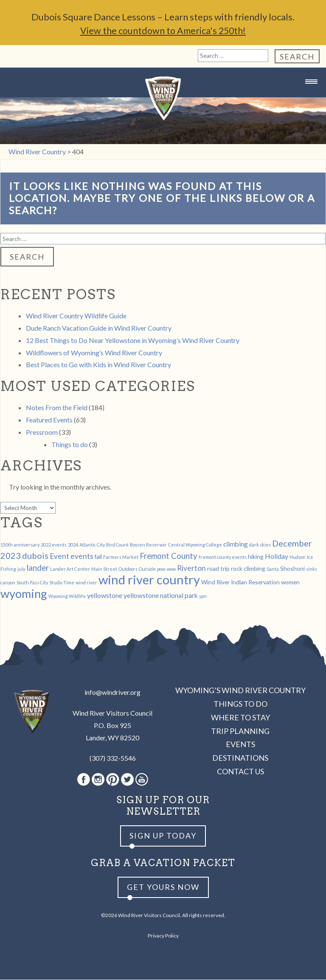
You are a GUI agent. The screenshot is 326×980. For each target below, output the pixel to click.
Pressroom (42, 432)
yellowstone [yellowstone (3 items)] (105, 596)
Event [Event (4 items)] (59, 557)
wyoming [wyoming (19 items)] (24, 594)
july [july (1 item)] (21, 569)
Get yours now (163, 887)
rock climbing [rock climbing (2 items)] (248, 569)
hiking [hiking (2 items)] (256, 557)
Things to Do (240, 704)
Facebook (84, 780)
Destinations (240, 758)
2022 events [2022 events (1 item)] (54, 545)
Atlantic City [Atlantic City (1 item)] (92, 545)
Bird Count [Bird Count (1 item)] (117, 545)
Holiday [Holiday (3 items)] (277, 557)
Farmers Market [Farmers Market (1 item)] (121, 557)
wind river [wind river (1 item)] (86, 583)
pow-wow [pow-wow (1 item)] (166, 569)
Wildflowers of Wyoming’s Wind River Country (94, 353)
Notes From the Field (57, 408)
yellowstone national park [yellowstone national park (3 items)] (161, 596)
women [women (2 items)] (290, 582)
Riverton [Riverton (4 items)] (191, 568)
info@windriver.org (112, 693)
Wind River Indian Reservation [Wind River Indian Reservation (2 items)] (240, 582)
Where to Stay (240, 718)
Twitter (127, 780)
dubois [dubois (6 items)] (35, 556)
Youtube (142, 780)
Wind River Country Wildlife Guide (76, 316)
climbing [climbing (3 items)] (236, 544)
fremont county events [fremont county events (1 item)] (223, 557)
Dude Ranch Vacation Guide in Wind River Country (99, 328)
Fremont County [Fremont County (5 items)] (169, 556)
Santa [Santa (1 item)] (273, 569)
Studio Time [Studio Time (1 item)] (62, 583)
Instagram (98, 780)
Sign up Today (163, 836)
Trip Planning (240, 731)
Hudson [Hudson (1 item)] (298, 557)
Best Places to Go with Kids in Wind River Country (98, 365)
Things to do (70, 445)
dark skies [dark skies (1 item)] (260, 545)
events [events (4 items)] (82, 557)
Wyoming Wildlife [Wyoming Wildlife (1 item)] (67, 596)
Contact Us (240, 772)
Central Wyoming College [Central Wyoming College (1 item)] (195, 545)
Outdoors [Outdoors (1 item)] (128, 569)
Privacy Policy (163, 936)
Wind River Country (163, 99)
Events (240, 745)
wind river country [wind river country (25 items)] (149, 580)
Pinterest (113, 780)
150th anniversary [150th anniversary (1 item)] (20, 545)
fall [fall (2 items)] (98, 557)
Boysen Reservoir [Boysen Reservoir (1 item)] (148, 545)
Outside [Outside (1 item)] (147, 569)
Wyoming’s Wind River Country (240, 691)
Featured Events (49, 420)
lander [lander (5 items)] (38, 568)
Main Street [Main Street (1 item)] (104, 569)
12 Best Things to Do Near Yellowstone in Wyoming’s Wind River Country (133, 341)
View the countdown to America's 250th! (163, 31)
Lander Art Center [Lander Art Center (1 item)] (70, 569)
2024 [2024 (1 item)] (73, 545)
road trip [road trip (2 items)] (218, 569)
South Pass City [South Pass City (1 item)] (32, 583)
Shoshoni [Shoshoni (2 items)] (292, 569)
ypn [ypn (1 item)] (203, 596)
